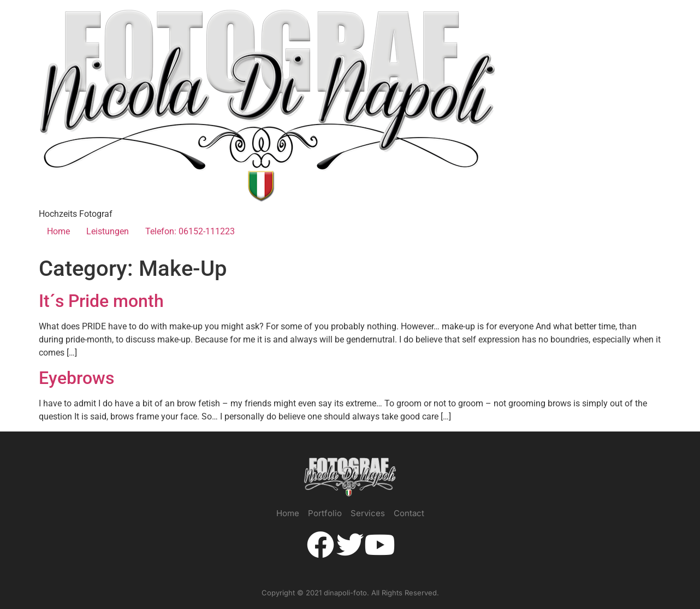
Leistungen (108, 231)
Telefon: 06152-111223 (190, 231)
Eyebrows (76, 378)
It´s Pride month (101, 301)
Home (58, 231)
